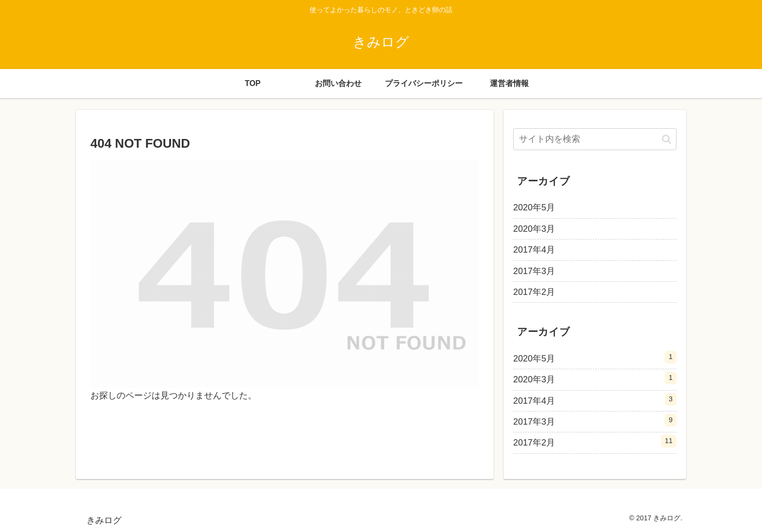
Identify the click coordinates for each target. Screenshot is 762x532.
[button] (667, 139)
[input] (595, 139)
